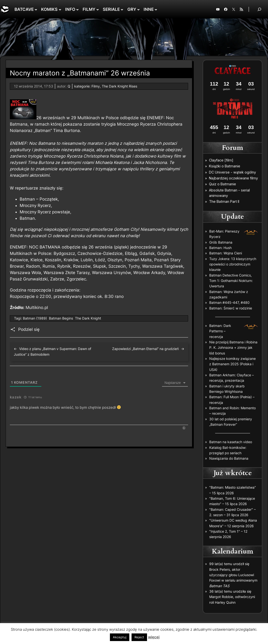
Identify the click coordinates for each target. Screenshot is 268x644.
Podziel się (29, 329)
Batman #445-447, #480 (229, 302)
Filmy (96, 86)
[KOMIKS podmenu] (60, 9)
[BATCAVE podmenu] (36, 9)
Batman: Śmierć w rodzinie (231, 308)
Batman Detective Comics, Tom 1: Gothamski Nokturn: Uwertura (231, 281)
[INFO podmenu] (77, 9)
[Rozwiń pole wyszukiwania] (259, 9)
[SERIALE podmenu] (122, 9)
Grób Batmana (221, 242)
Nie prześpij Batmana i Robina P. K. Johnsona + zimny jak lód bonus (233, 348)
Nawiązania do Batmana (229, 458)
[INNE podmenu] (156, 9)
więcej (154, 637)
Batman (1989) (35, 318)
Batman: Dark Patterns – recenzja (220, 331)
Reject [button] (139, 637)
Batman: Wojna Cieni (226, 253)
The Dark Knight (88, 318)
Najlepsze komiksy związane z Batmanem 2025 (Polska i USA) (232, 364)
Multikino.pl (37, 307)
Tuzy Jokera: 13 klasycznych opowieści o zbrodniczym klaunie (233, 264)
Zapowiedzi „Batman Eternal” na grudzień (145, 349)
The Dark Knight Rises (119, 86)
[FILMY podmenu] (98, 9)
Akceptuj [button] (120, 637)
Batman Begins (61, 318)
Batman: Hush (220, 248)
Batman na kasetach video (231, 442)
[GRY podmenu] (138, 9)
